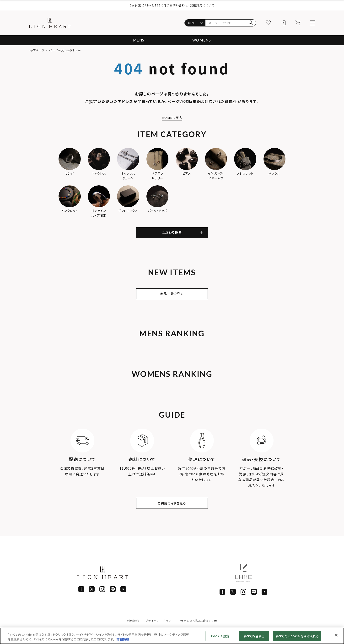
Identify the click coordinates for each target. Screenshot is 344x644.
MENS (138, 40)
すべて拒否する (254, 636)
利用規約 (133, 625)
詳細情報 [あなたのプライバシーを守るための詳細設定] (123, 639)
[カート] (298, 23)
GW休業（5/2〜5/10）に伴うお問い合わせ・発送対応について (172, 5)
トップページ (37, 50)
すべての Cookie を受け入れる (297, 636)
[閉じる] (336, 635)
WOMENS (202, 40)
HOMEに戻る (172, 117)
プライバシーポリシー (160, 625)
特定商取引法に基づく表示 (199, 625)
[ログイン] (283, 23)
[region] (172, 636)
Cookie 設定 (220, 636)
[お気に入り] (268, 23)
